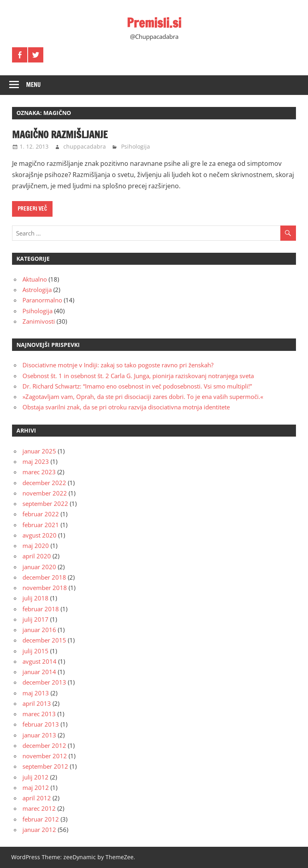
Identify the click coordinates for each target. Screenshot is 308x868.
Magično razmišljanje (61, 135)
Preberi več (32, 209)
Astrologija (37, 290)
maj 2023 (36, 461)
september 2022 (45, 503)
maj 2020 (36, 546)
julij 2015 (35, 651)
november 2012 (45, 756)
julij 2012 (35, 777)
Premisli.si (154, 23)
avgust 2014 (40, 661)
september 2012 (45, 766)
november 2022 (45, 493)
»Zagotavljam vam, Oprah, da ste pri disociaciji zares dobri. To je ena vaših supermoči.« (143, 397)
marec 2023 (39, 472)
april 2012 (37, 798)
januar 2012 (39, 830)
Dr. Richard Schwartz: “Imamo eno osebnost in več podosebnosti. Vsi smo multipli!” (137, 386)
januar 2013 (39, 735)
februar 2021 (41, 525)
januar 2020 (39, 567)
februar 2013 (41, 724)
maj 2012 (36, 787)
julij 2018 (35, 598)
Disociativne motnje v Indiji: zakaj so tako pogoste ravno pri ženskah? (118, 365)
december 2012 (44, 745)
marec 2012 (39, 808)
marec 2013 (39, 714)
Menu (33, 85)
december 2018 (44, 577)
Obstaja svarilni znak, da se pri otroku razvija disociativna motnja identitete (126, 407)
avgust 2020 (40, 535)
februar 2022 (41, 514)
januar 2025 (39, 451)
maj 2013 (36, 693)
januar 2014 (39, 672)
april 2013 (37, 703)
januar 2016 (39, 630)
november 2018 (45, 588)
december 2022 (44, 483)
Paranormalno (42, 300)
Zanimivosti (39, 321)
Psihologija (136, 146)
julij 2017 (35, 619)
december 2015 (44, 640)
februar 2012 (41, 819)
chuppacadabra (85, 146)
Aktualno (35, 279)
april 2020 (37, 556)
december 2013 (44, 682)
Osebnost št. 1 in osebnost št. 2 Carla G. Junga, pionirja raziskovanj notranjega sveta (138, 376)
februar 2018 (41, 609)
